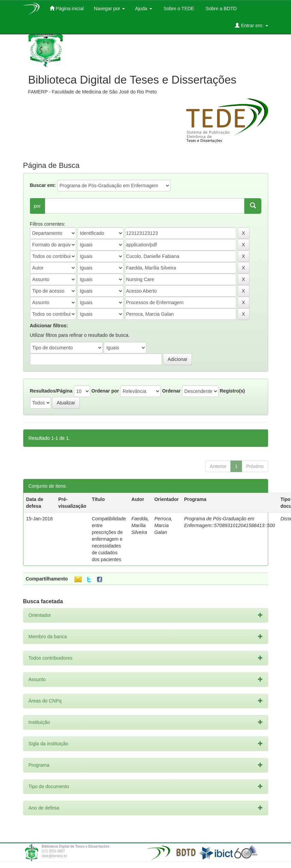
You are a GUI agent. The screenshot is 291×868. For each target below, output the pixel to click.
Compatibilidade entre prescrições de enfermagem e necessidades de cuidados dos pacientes (109, 539)
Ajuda (144, 8)
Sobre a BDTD (220, 8)
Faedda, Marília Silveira (140, 525)
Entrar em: (251, 25)
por (37, 206)
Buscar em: (43, 185)
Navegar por (109, 8)
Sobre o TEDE (178, 8)
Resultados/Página (51, 391)
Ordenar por (105, 391)
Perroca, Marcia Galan (163, 525)
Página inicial (67, 8)
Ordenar (171, 391)
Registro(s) (232, 391)
